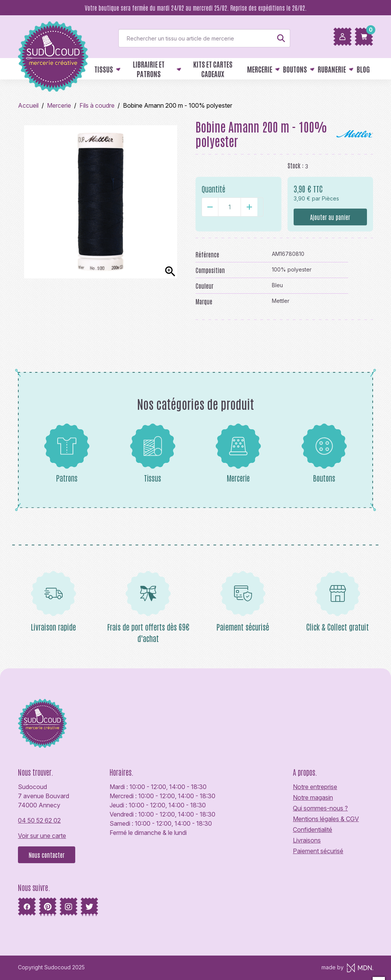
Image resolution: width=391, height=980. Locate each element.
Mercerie (238, 453)
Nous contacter (47, 855)
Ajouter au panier (330, 217)
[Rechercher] (204, 38)
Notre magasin (313, 797)
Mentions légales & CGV (326, 819)
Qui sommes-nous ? (320, 808)
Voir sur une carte (42, 836)
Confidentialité (313, 830)
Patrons (67, 453)
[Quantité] (229, 207)
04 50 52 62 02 (39, 820)
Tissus (153, 453)
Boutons (324, 453)
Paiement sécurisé (318, 851)
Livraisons (307, 840)
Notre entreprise (315, 787)
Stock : (296, 165)
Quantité (213, 189)
